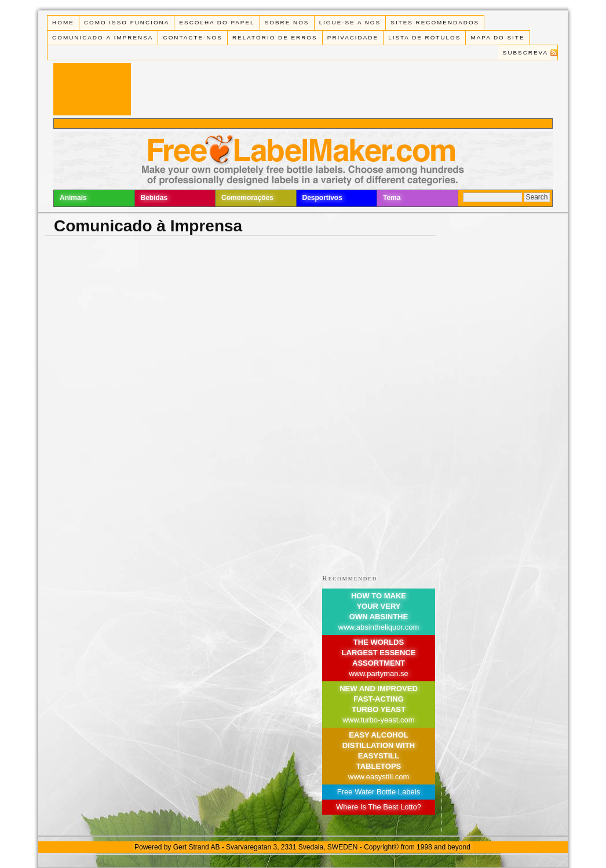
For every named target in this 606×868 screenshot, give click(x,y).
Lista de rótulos (424, 37)
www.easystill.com (379, 777)
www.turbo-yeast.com (378, 720)
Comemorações (247, 198)
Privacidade (353, 37)
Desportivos (322, 198)
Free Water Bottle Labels (379, 792)
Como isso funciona (127, 22)
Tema (392, 198)
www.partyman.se (379, 673)
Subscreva (525, 52)
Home (63, 22)
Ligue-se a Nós (350, 22)
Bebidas (154, 198)
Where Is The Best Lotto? (379, 807)
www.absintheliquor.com (379, 627)
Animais (73, 198)
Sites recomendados (435, 22)
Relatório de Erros (275, 37)
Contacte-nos (193, 37)
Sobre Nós (287, 22)
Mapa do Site (498, 37)
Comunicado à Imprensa (103, 37)
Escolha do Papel (217, 22)
